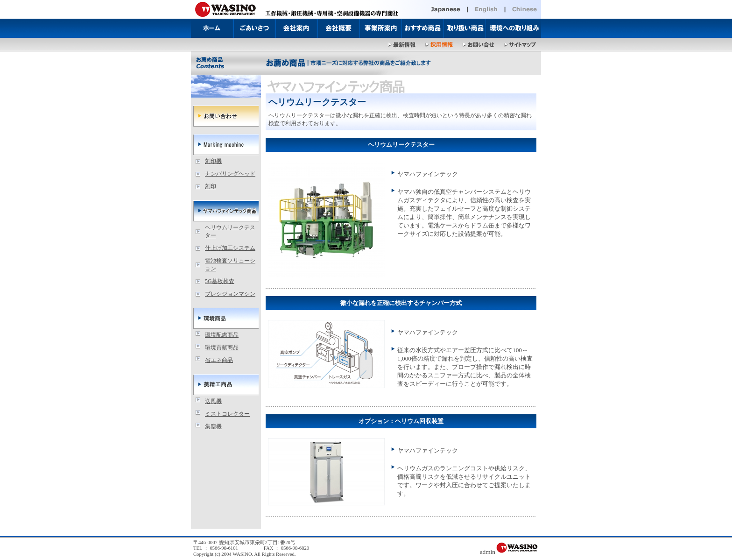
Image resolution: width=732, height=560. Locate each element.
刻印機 (213, 161)
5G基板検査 (220, 281)
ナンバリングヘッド (230, 174)
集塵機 (213, 426)
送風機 (213, 401)
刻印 (211, 186)
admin (488, 552)
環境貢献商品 (222, 347)
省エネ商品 (219, 360)
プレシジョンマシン (230, 294)
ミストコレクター (227, 414)
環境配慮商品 (222, 335)
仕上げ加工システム (230, 248)
